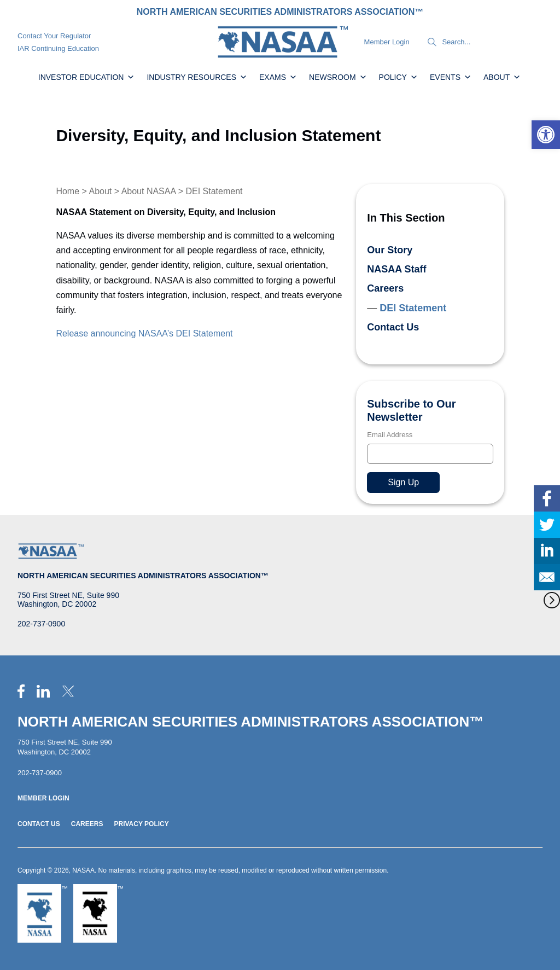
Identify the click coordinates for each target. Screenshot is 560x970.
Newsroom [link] (338, 77)
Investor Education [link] (87, 77)
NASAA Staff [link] (396, 269)
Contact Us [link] (393, 327)
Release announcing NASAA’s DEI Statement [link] (144, 333)
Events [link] (451, 77)
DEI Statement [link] (413, 308)
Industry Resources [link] (197, 77)
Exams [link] (278, 77)
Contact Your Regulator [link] (54, 36)
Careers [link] (385, 288)
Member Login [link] (387, 42)
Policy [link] (398, 77)
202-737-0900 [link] (41, 624)
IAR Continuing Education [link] (58, 48)
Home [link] (68, 191)
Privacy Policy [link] (141, 824)
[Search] (432, 42)
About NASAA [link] (149, 191)
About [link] (502, 77)
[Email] (430, 454)
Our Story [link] (390, 250)
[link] (546, 135)
